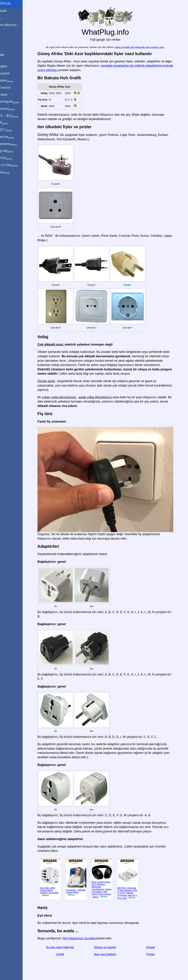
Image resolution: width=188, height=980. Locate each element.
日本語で (11, 130)
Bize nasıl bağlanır (109, 954)
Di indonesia (13, 144)
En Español (10, 73)
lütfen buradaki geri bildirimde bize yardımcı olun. (144, 47)
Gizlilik (64, 954)
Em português (14, 102)
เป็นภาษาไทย (14, 165)
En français (13, 109)
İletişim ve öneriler (109, 947)
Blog (5, 37)
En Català (9, 95)
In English (9, 66)
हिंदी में (9, 123)
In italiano (11, 81)
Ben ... (6, 18)
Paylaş (155, 954)
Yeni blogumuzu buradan (83, 938)
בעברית (10, 172)
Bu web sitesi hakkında (64, 947)
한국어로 (11, 158)
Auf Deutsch (10, 88)
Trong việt (12, 151)
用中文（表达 (14, 116)
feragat (155, 947)
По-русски (12, 137)
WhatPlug (10, 4)
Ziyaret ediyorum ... (15, 25)
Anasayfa (8, 11)
